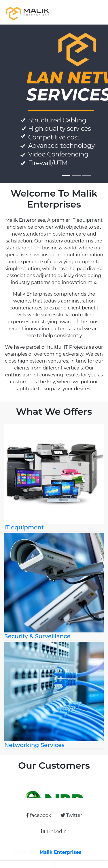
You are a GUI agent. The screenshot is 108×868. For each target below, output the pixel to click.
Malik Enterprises (61, 852)
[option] (54, 788)
